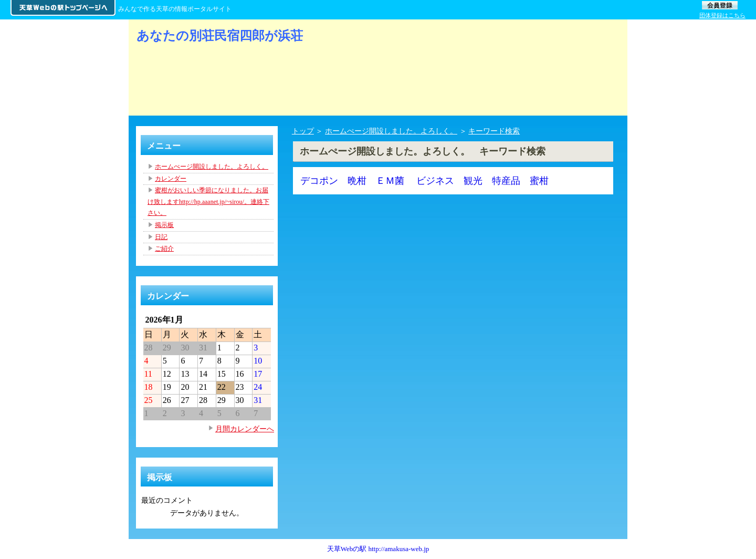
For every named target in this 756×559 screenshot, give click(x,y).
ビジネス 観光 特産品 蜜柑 (482, 181)
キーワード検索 (494, 131)
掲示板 (164, 225)
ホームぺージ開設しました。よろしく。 (391, 131)
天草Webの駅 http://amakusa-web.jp (378, 549)
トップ (303, 131)
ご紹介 (164, 249)
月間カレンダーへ (245, 429)
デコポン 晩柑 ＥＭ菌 (352, 181)
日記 (161, 237)
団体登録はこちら (722, 15)
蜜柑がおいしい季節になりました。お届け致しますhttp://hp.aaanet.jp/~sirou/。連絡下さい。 (208, 201)
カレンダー (171, 179)
